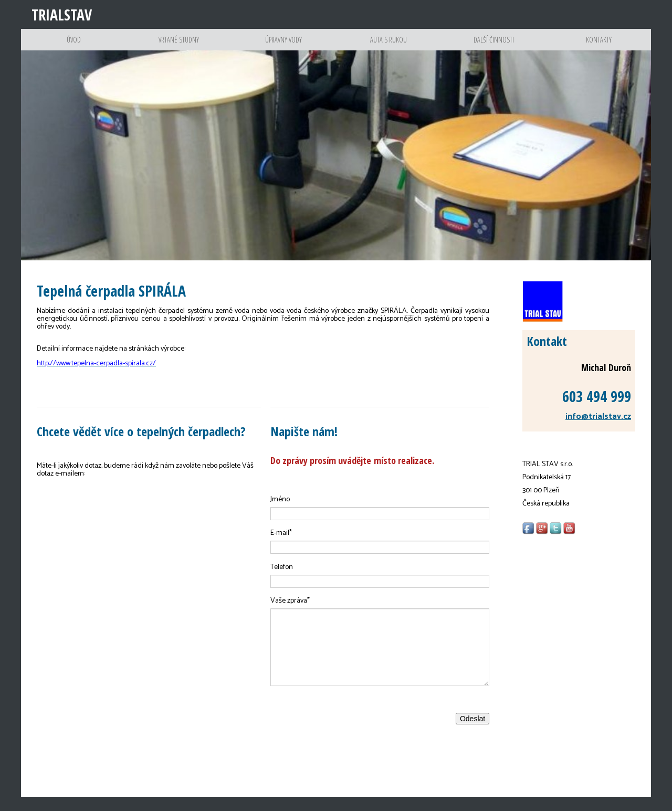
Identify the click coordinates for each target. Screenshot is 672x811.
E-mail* (281, 547)
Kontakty (598, 47)
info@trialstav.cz (598, 431)
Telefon (282, 581)
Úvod (74, 47)
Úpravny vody (284, 47)
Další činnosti (494, 47)
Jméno (280, 514)
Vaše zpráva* (290, 615)
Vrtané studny (179, 47)
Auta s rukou (389, 47)
